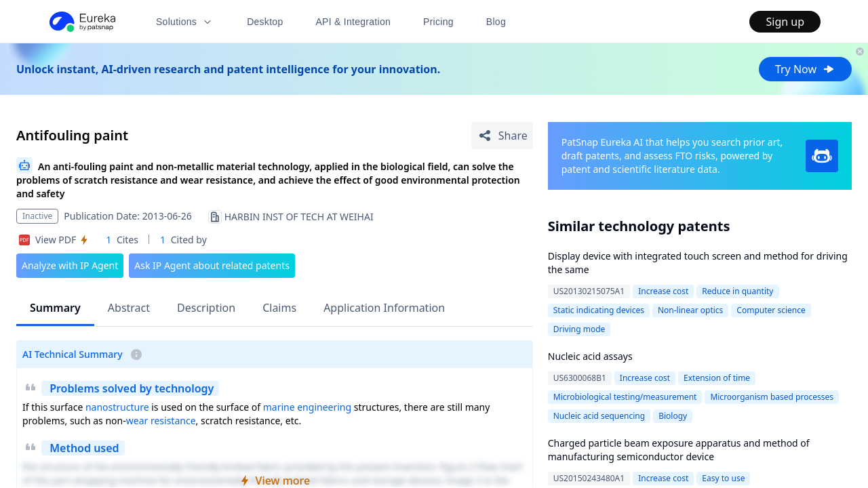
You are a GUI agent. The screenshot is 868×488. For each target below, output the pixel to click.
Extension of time (717, 378)
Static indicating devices (599, 310)
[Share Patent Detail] (502, 136)
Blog (496, 22)
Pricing (438, 22)
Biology (673, 416)
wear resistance (161, 421)
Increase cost (663, 291)
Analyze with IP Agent (70, 265)
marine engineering (307, 407)
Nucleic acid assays (590, 356)
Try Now (805, 69)
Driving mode (579, 329)
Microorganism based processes (772, 397)
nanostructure (117, 407)
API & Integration (353, 22)
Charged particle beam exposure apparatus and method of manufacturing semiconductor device (679, 450)
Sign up (785, 22)
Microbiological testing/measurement (625, 397)
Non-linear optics (690, 310)
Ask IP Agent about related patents (212, 265)
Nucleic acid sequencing (599, 416)
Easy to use (723, 478)
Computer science (771, 310)
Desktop (265, 22)
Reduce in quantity (737, 291)
